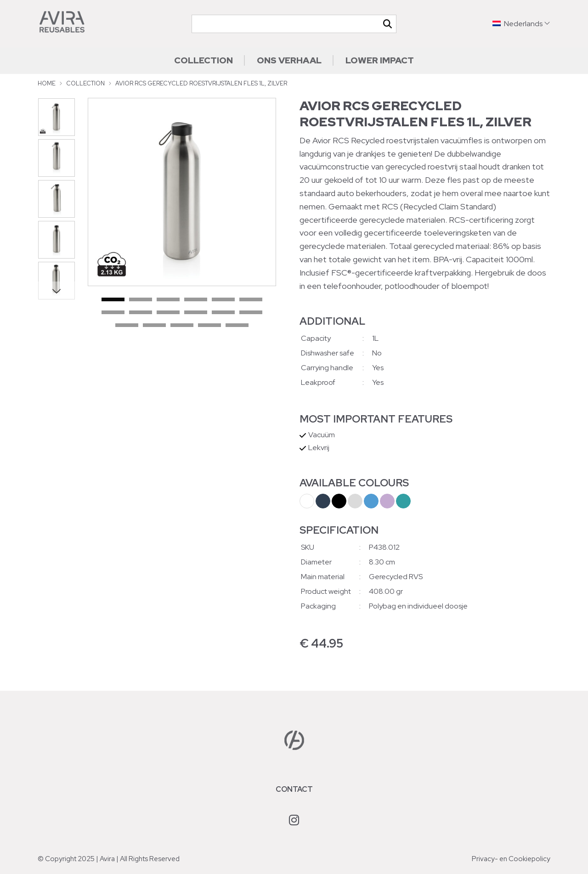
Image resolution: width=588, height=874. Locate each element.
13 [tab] (127, 326)
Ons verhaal (289, 60)
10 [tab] (196, 313)
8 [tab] (141, 313)
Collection (204, 60)
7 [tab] (113, 313)
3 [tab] (168, 300)
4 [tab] (196, 300)
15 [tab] (182, 326)
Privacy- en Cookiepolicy (511, 859)
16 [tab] (209, 326)
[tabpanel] (182, 192)
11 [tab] (223, 313)
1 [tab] (113, 300)
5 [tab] (223, 300)
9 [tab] (168, 313)
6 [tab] (251, 300)
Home (47, 83)
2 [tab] (141, 300)
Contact (294, 789)
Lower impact (380, 60)
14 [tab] (154, 326)
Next (57, 291)
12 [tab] (251, 313)
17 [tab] (237, 326)
